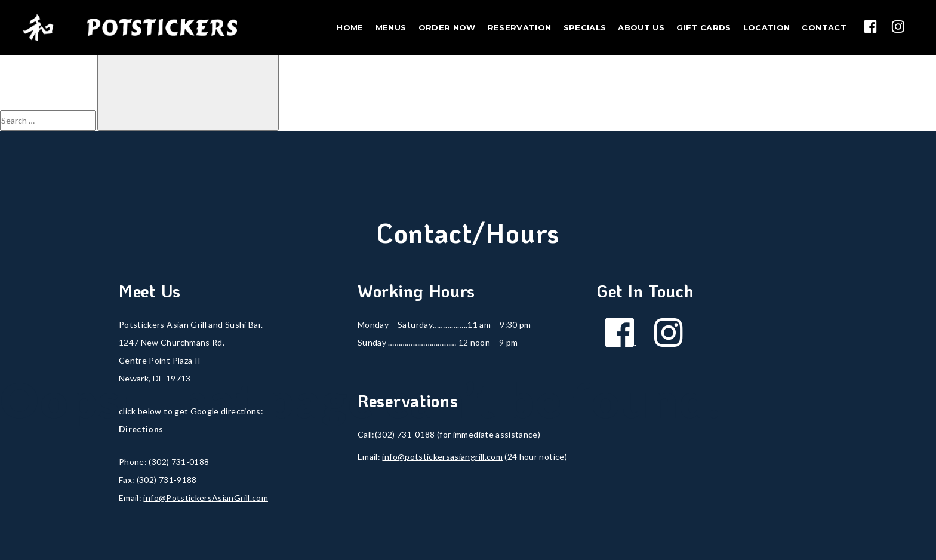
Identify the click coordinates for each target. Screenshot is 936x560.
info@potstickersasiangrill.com (442, 456)
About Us (641, 27)
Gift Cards (704, 27)
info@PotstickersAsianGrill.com (206, 498)
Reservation (520, 27)
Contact (824, 27)
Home (350, 27)
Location (767, 27)
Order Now (447, 27)
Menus (391, 27)
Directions (141, 429)
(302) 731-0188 (178, 462)
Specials (585, 27)
